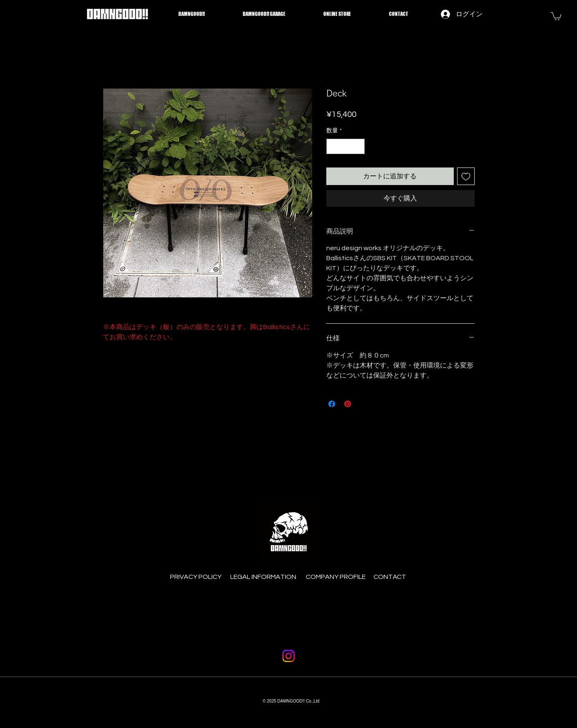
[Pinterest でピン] (348, 404)
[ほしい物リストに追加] (466, 176)
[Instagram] (288, 656)
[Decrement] (333, 146)
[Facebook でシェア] (332, 404)
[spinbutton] (346, 146)
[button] (556, 16)
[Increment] (358, 146)
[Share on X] (363, 404)
